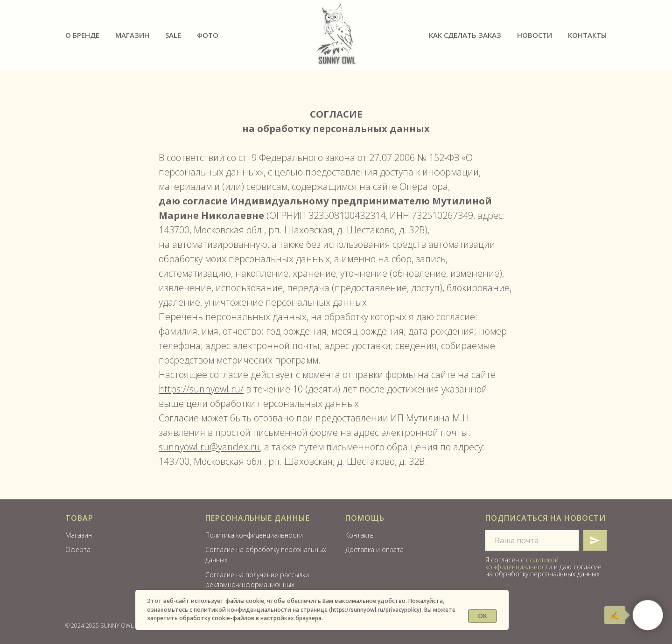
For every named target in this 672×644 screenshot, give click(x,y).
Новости (535, 35)
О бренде (82, 35)
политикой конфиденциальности (522, 563)
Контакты (587, 35)
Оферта (78, 549)
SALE (173, 35)
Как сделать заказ (465, 35)
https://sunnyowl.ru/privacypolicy (375, 610)
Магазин (132, 35)
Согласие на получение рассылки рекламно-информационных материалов (257, 585)
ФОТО (208, 35)
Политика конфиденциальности (254, 535)
